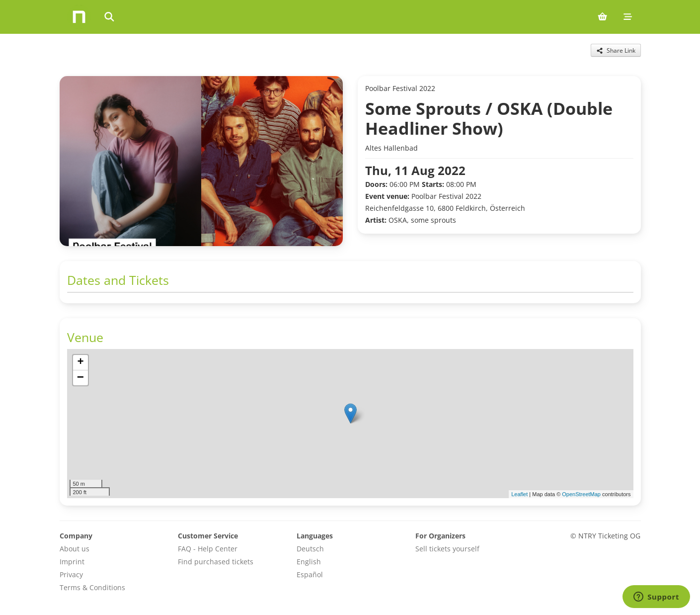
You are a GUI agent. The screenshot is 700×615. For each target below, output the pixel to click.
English (309, 562)
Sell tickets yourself (447, 549)
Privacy (71, 574)
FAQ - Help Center (208, 549)
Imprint (72, 562)
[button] (350, 413)
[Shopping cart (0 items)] (602, 17)
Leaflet (519, 494)
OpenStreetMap (581, 494)
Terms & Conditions (92, 587)
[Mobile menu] (628, 17)
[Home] (79, 17)
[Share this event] (616, 50)
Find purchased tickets (216, 562)
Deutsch (310, 549)
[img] (350, 424)
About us (75, 549)
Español (310, 574)
